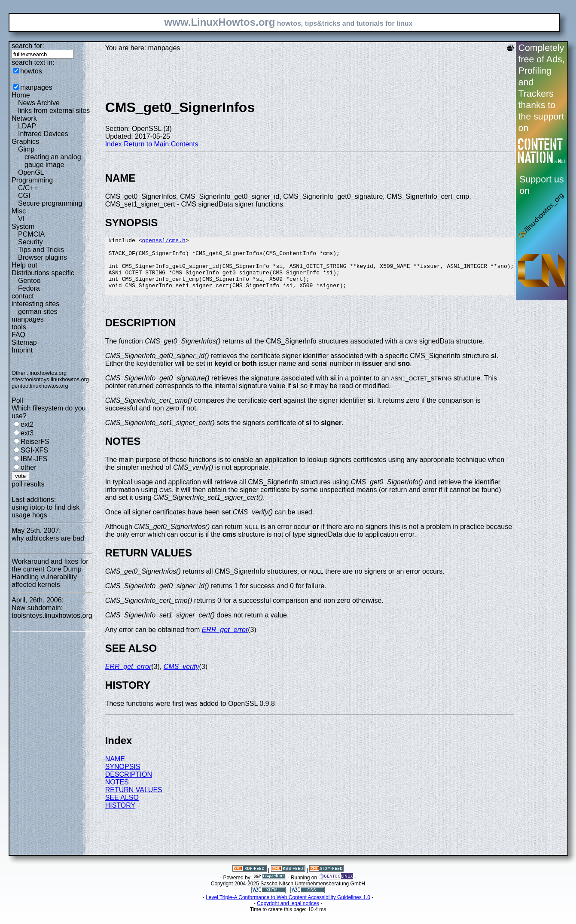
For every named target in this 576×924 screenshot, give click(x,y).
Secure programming (50, 203)
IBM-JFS (34, 459)
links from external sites (54, 111)
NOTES (117, 794)
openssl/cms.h (163, 241)
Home (21, 95)
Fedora (29, 288)
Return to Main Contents (161, 144)
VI (21, 219)
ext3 (27, 433)
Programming (32, 180)
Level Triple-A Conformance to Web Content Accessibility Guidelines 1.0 (288, 909)
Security (30, 242)
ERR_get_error (225, 641)
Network (24, 118)
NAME (115, 771)
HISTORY (120, 817)
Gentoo (29, 281)
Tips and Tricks (41, 250)
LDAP (27, 126)
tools (19, 327)
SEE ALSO (122, 809)
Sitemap (24, 342)
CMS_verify (181, 678)
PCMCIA (31, 234)
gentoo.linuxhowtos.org (40, 386)
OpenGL (31, 172)
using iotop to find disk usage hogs (46, 511)
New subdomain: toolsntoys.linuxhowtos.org (52, 612)
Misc (19, 211)
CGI (24, 196)
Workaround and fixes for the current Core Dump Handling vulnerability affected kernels (50, 573)
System (23, 226)
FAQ (18, 335)
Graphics (25, 141)
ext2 (27, 424)
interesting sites (35, 304)
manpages (36, 87)
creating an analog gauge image (53, 161)
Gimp (26, 149)
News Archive (39, 103)
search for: (28, 46)
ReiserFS (35, 442)
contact (23, 296)
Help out (24, 265)
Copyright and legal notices (288, 915)
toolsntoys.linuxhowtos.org (57, 379)
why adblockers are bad (48, 538)
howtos (31, 71)
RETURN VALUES (134, 801)
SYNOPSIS (123, 778)
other (28, 467)
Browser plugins (43, 257)
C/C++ (28, 188)
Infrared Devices (43, 134)
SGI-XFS (34, 450)
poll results (28, 484)
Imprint (22, 350)
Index (114, 144)
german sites (38, 312)
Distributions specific (43, 273)
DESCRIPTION (129, 786)
